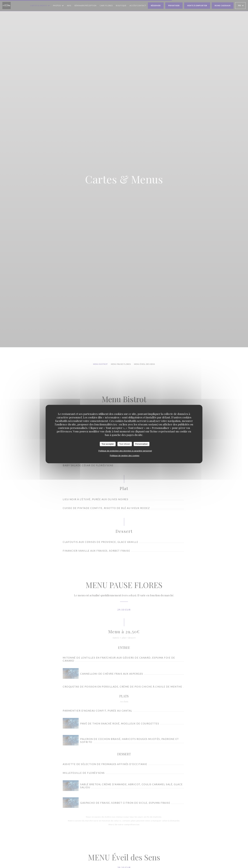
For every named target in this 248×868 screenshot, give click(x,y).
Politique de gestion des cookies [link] (125, 455)
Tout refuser (125, 444)
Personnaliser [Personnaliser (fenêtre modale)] (142, 444)
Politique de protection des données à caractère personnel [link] (125, 451)
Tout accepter (108, 444)
